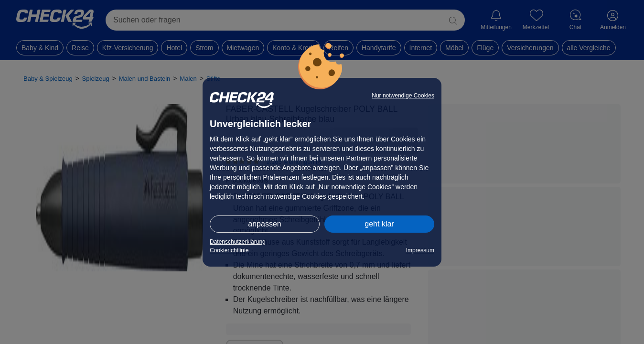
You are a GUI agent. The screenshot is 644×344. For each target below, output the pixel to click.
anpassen (264, 224)
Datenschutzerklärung (238, 242)
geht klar (379, 224)
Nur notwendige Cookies (403, 96)
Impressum (420, 250)
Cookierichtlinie (229, 250)
